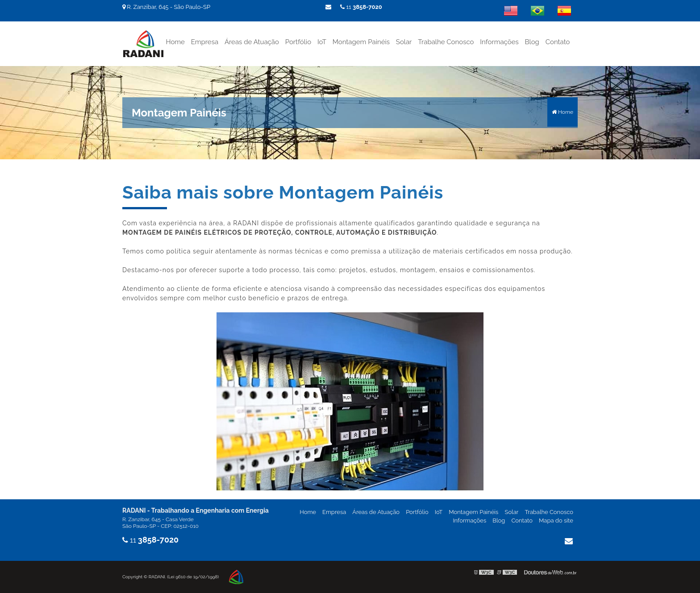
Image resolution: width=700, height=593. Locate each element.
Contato (558, 42)
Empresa (205, 42)
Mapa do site (556, 520)
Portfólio (298, 42)
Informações (499, 42)
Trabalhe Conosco (446, 42)
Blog (532, 42)
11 (361, 7)
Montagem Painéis (361, 42)
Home (175, 42)
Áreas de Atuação (252, 42)
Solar (404, 42)
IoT (322, 42)
